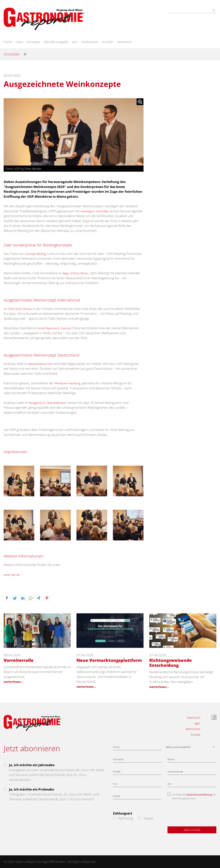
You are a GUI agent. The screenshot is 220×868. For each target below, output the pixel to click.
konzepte (34, 42)
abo (75, 42)
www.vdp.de (12, 575)
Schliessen (12, 54)
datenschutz (193, 729)
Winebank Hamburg (67, 383)
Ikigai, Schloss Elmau (75, 273)
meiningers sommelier (95, 211)
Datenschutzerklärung (199, 795)
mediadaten (90, 42)
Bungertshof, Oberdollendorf (48, 403)
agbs (197, 723)
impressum (194, 718)
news (19, 42)
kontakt (108, 42)
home (8, 42)
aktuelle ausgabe (56, 42)
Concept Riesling (35, 254)
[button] (7, 598)
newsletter (124, 42)
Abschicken (192, 830)
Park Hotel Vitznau (20, 309)
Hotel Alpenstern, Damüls (54, 328)
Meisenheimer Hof (40, 364)
